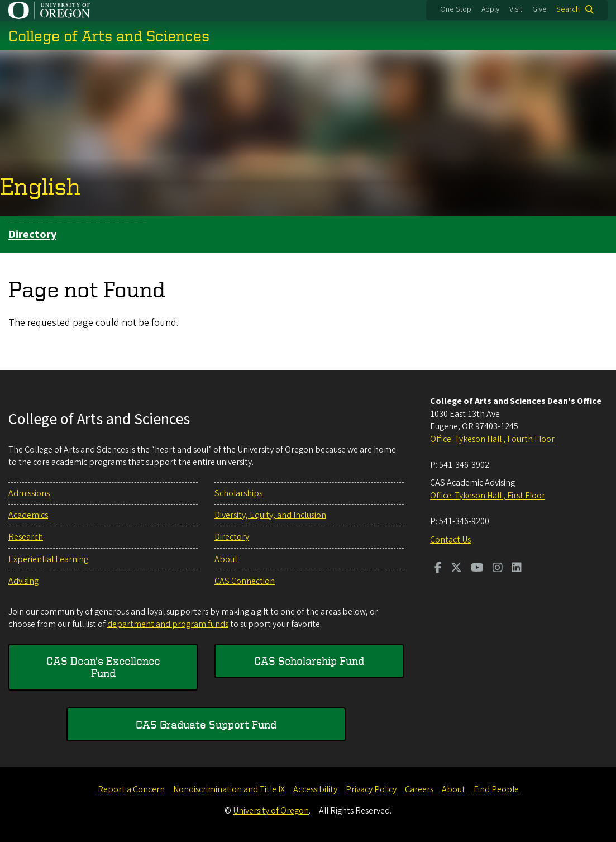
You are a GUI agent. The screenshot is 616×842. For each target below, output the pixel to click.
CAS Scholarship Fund (309, 661)
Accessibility (315, 789)
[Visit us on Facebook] (438, 569)
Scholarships (238, 493)
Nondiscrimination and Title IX (229, 789)
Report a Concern (131, 789)
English (40, 186)
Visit (516, 9)
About (226, 559)
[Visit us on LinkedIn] (517, 569)
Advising (23, 581)
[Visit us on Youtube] (477, 569)
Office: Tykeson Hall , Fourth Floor (492, 439)
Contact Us (450, 540)
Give (539, 9)
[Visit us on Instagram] (498, 569)
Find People (496, 789)
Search (568, 9)
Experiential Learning (48, 559)
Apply (490, 9)
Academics (28, 515)
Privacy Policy (371, 789)
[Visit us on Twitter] (456, 569)
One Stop (456, 9)
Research (26, 537)
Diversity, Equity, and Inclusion (270, 515)
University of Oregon (271, 811)
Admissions (29, 493)
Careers (419, 789)
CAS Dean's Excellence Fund (103, 667)
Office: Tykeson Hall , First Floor (488, 496)
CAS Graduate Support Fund (206, 724)
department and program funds (168, 624)
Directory (32, 235)
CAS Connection (245, 581)
